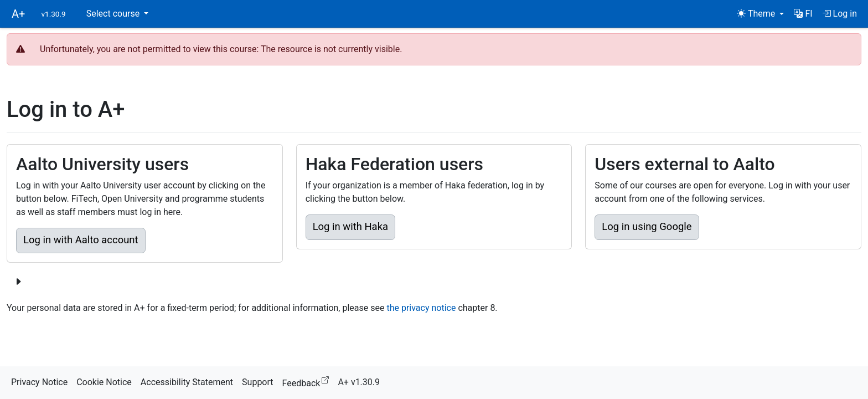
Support (257, 382)
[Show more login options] (18, 282)
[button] (803, 14)
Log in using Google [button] (647, 227)
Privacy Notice (39, 382)
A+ (18, 14)
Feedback (308, 382)
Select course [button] (114, 14)
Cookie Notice (104, 382)
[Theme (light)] (760, 14)
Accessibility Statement (187, 382)
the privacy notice (421, 308)
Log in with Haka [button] (350, 227)
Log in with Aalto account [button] (81, 240)
